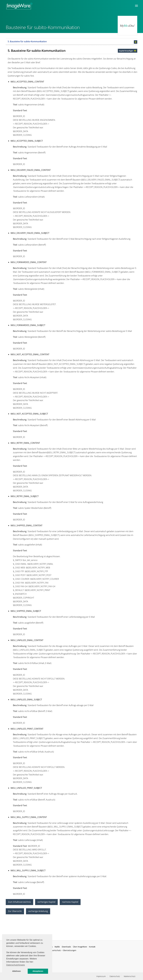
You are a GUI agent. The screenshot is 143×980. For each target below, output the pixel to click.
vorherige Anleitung (38, 911)
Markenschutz (130, 976)
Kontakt (92, 947)
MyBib (57, 947)
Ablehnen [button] (16, 971)
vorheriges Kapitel (46, 902)
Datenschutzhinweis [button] (16, 965)
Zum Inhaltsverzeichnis (19, 902)
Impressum (101, 976)
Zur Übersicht (15, 911)
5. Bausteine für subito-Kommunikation (27, 41)
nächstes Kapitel (70, 902)
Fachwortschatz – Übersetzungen (62, 950)
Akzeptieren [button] (38, 971)
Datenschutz (115, 976)
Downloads (66, 947)
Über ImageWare (80, 947)
